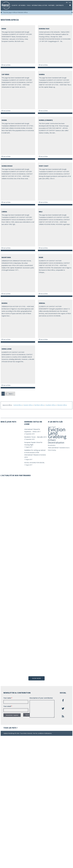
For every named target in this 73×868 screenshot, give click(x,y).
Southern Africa (51, 405)
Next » (11, 394)
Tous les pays (7, 12)
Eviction (57, 429)
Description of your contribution (41, 772)
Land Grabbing (57, 435)
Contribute (60, 5)
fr (67, 2)
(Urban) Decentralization (56, 441)
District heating (52, 450)
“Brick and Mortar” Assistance (57, 448)
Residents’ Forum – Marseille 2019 (35, 437)
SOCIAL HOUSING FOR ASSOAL (34, 463)
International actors (39, 5)
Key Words (22, 5)
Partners (51, 5)
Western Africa (23, 12)
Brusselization (52, 445)
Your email (8, 780)
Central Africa (18, 405)
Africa (15, 12)
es (70, 2)
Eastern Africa (28, 405)
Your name (8, 772)
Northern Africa (39, 405)
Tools (29, 5)
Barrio (68, 448)
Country (15, 5)
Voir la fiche (6, 65)
